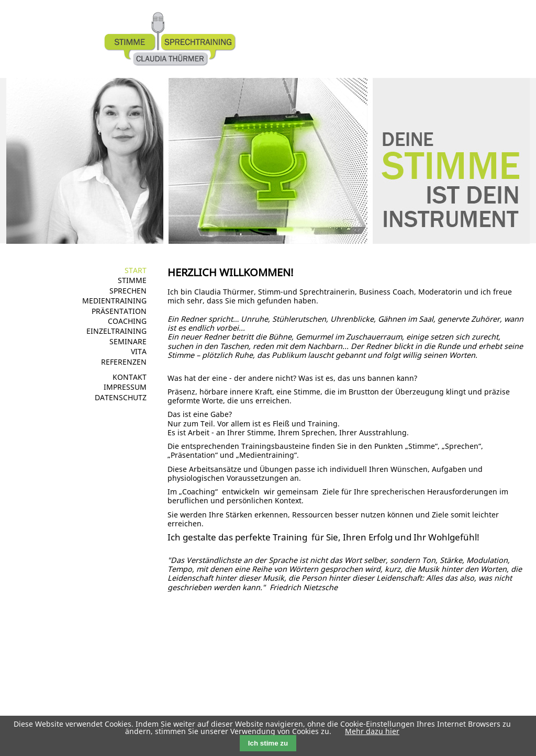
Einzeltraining (116, 331)
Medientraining (114, 301)
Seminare (128, 341)
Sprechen (128, 291)
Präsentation (119, 311)
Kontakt (130, 377)
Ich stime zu (268, 743)
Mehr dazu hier (372, 731)
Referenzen (124, 362)
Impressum (125, 387)
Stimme (132, 280)
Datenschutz (121, 397)
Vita (139, 351)
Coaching (127, 321)
